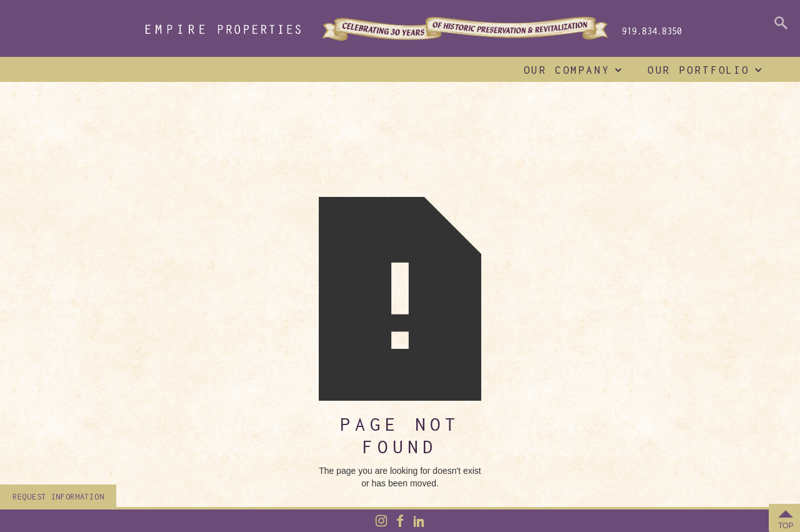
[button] (570, 70)
